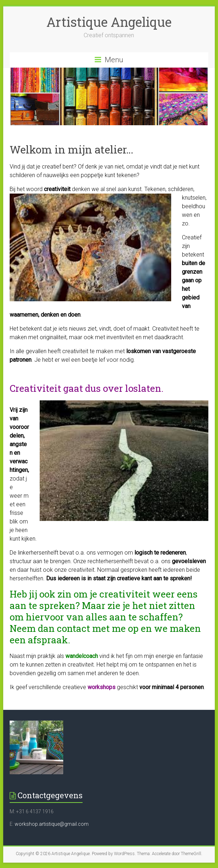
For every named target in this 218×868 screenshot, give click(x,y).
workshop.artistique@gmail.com (52, 824)
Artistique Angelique (109, 22)
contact (73, 628)
